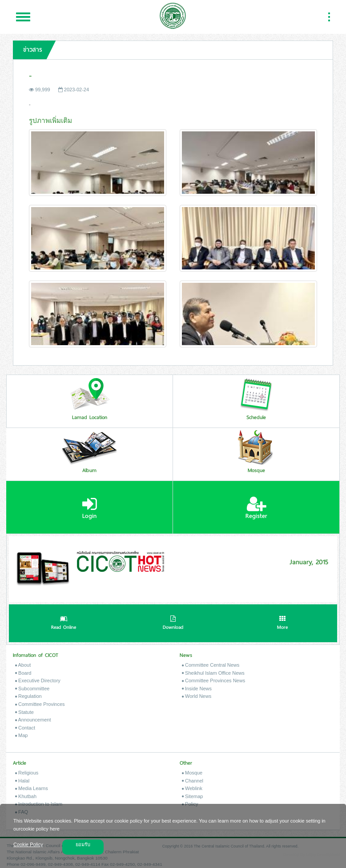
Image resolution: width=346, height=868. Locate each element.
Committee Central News (211, 665)
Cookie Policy (28, 844)
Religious (27, 773)
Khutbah (26, 796)
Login (90, 508)
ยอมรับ (83, 844)
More (282, 623)
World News (197, 696)
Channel (193, 781)
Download (173, 623)
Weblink (192, 788)
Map (21, 735)
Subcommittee (32, 689)
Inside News (197, 689)
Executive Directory (38, 681)
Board (23, 673)
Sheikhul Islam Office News (213, 673)
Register (256, 508)
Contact (25, 728)
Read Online (64, 623)
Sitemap (192, 796)
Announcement (33, 720)
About (23, 665)
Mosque (192, 773)
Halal (22, 781)
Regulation (28, 696)
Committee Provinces (40, 704)
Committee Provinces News (213, 681)
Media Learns (32, 788)
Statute (24, 712)
